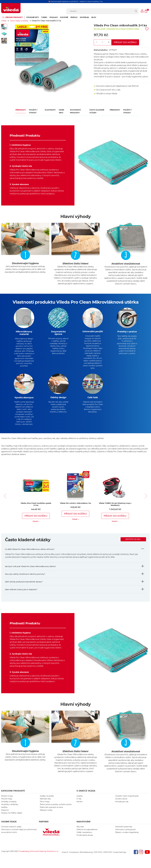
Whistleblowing (86, 856)
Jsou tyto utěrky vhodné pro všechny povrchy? (25, 578)
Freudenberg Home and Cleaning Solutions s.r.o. (39, 855)
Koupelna (84, 17)
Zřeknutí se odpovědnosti (87, 833)
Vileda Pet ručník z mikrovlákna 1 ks (75, 507)
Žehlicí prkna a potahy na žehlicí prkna (56, 808)
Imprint (65, 856)
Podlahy (54, 17)
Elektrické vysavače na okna (51, 811)
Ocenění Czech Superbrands (127, 800)
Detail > (36, 525)
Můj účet (80, 831)
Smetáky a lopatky (9, 805)
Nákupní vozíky (46, 814)
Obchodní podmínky (124, 831)
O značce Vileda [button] (86, 795)
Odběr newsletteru (84, 836)
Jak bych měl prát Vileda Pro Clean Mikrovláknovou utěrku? (30, 570)
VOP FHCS (98, 856)
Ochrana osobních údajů (11, 831)
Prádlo (74, 17)
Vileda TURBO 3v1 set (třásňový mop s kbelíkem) (115, 508)
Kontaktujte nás (122, 805)
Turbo (44, 17)
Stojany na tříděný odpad (12, 817)
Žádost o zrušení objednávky (127, 836)
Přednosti (21, 110)
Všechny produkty (14, 17)
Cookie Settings (120, 856)
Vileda (4, 21)
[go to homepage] (11, 8)
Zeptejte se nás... (133, 543)
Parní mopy (45, 805)
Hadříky (4, 811)
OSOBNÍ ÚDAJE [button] (9, 826)
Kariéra (80, 805)
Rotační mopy (7, 800)
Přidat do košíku (125, 42)
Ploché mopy (7, 803)
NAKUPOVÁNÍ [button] (83, 826)
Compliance (74, 856)
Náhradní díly (45, 803)
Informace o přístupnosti (126, 833)
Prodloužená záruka (85, 839)
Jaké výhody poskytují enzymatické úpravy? (24, 586)
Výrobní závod (121, 803)
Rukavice (5, 814)
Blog (94, 17)
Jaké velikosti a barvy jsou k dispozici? (21, 593)
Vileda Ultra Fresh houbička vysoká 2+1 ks (36, 508)
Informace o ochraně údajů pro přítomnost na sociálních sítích (19, 835)
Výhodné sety (32, 17)
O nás (79, 803)
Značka (80, 800)
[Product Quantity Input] (103, 42)
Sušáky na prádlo (47, 800)
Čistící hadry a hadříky (19, 21)
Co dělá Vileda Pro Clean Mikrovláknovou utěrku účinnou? (30, 553)
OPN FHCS (108, 856)
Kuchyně (64, 17)
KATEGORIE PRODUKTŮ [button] (13, 795)
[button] (142, 11)
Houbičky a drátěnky (10, 808)
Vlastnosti (50, 110)
